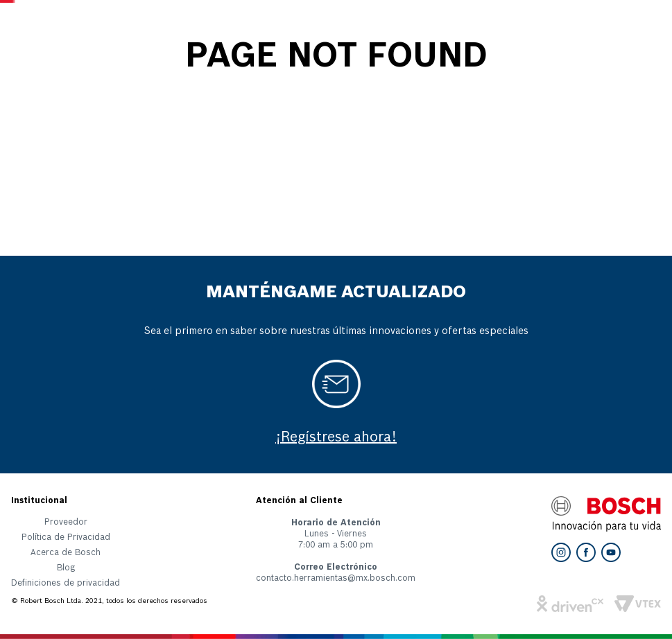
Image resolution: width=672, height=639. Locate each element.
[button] (66, 586)
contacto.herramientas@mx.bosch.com (336, 579)
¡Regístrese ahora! (336, 438)
